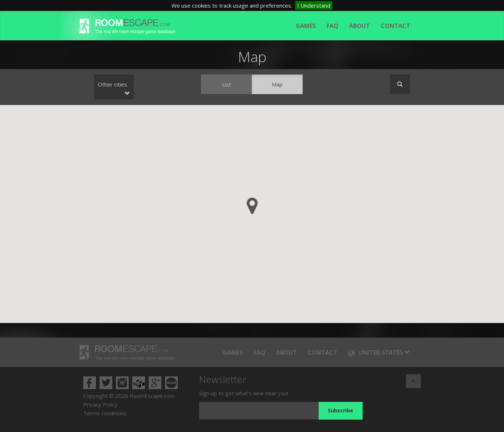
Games (306, 26)
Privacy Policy (100, 404)
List (227, 84)
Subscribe (340, 410)
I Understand (314, 5)
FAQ (332, 26)
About (360, 26)
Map (277, 84)
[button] (252, 206)
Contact (396, 26)
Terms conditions (105, 413)
